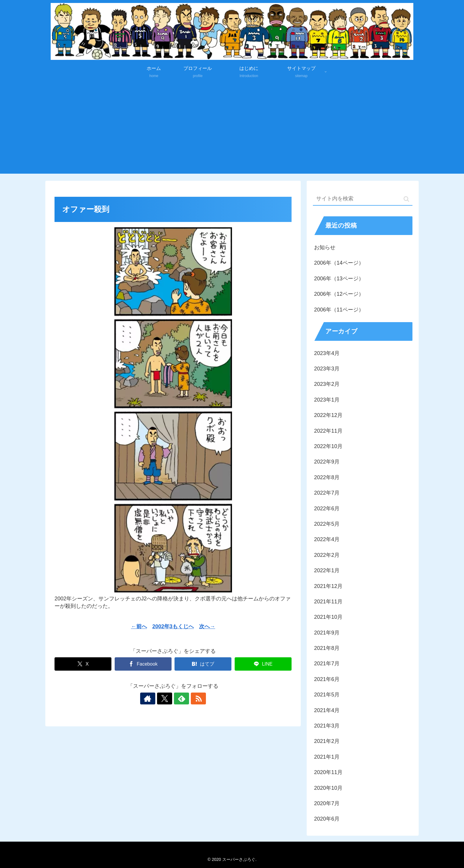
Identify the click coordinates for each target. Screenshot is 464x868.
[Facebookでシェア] (143, 664)
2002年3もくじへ (173, 626)
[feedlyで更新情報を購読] (180, 698)
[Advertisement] (232, 129)
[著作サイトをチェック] (153, 698)
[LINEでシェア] (263, 664)
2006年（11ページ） (339, 310)
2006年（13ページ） (339, 279)
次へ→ (207, 626)
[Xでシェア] (83, 664)
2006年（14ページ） (339, 263)
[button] (406, 199)
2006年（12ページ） (339, 294)
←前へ (139, 626)
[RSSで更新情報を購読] (193, 698)
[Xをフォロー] (166, 698)
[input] (363, 199)
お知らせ (325, 247)
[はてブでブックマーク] (203, 664)
